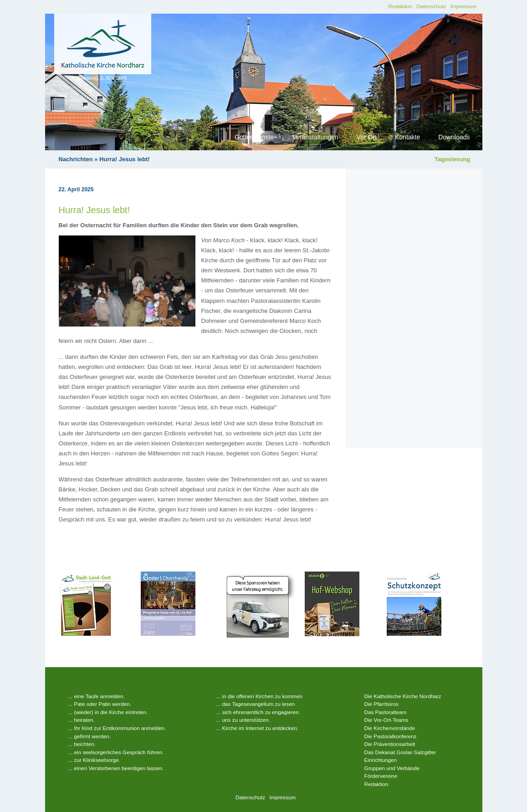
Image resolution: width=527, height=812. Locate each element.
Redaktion (400, 6)
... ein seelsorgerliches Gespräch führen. (116, 752)
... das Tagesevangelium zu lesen (256, 704)
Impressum (464, 6)
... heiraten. (82, 720)
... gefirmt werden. (90, 736)
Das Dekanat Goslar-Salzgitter (400, 752)
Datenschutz (431, 6)
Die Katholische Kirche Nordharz (403, 696)
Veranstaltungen (315, 137)
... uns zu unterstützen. (243, 720)
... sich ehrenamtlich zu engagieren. (258, 712)
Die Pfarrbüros (381, 704)
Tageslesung (453, 159)
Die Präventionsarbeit (390, 744)
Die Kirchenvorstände (390, 728)
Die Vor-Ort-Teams (386, 720)
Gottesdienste (254, 137)
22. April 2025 (76, 189)
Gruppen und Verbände (392, 768)
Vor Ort (367, 137)
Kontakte (407, 137)
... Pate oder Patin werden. (100, 704)
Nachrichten (76, 159)
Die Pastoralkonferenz (391, 736)
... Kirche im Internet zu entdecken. (258, 728)
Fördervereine (381, 776)
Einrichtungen (381, 760)
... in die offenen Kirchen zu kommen (260, 696)
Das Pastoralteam (386, 712)
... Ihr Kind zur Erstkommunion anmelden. (117, 728)
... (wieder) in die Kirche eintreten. (108, 712)
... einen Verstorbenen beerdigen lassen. (116, 768)
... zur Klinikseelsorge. (94, 760)
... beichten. (82, 744)
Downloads (454, 137)
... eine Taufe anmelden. (97, 696)
